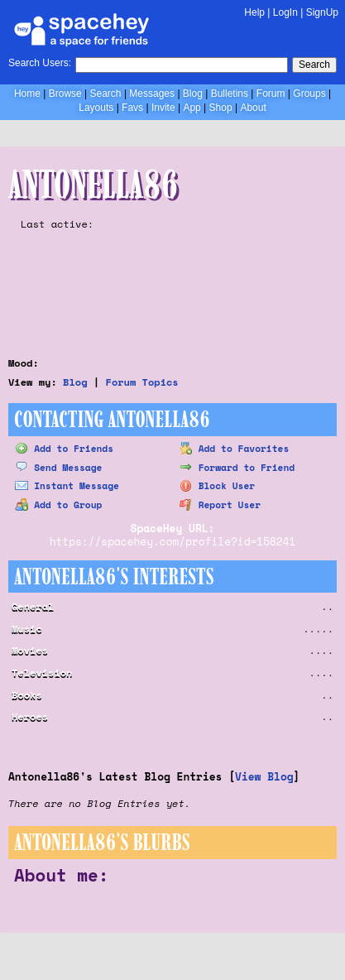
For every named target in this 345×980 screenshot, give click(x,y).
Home (27, 94)
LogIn (285, 12)
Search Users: (40, 63)
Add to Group (58, 504)
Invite (163, 108)
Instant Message (67, 485)
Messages (152, 94)
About (253, 108)
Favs (132, 108)
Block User (218, 485)
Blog (193, 94)
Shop (221, 108)
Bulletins (230, 94)
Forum (271, 94)
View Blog (264, 777)
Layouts (96, 108)
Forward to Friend (237, 467)
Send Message (58, 467)
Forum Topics (142, 382)
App (192, 108)
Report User (220, 504)
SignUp (322, 12)
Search (314, 65)
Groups (309, 94)
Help (254, 12)
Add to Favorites (235, 448)
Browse (65, 94)
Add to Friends (64, 448)
